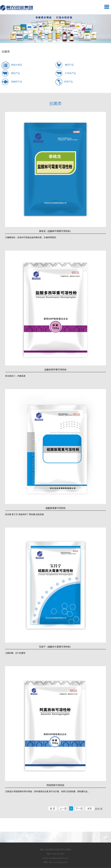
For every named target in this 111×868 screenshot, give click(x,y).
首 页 (53, 809)
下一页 (79, 809)
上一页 (63, 809)
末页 (90, 809)
